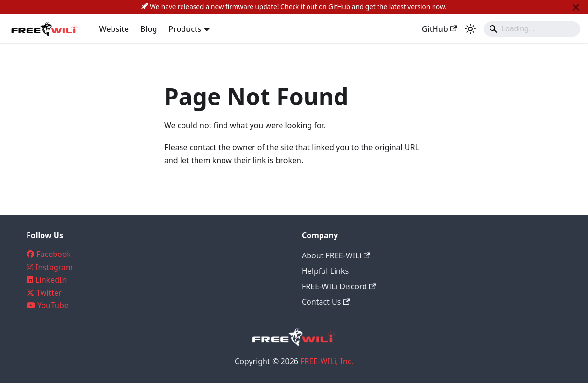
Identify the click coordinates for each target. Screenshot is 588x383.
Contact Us (326, 302)
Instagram (54, 267)
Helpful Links (325, 271)
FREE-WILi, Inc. (327, 361)
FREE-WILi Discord (339, 286)
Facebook (54, 254)
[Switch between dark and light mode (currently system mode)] (470, 29)
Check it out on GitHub (315, 7)
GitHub (439, 29)
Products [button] (185, 29)
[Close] (576, 7)
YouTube (53, 305)
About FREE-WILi (336, 255)
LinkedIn (51, 280)
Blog (149, 29)
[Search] (532, 29)
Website (114, 29)
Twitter (49, 293)
